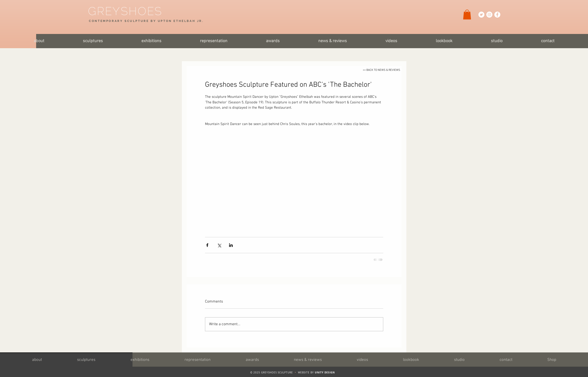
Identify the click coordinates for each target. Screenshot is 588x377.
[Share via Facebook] (207, 245)
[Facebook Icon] (497, 15)
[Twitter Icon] (481, 15)
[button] (467, 15)
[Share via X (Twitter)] (219, 245)
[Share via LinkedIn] (231, 245)
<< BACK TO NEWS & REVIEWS (381, 70)
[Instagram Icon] (489, 15)
